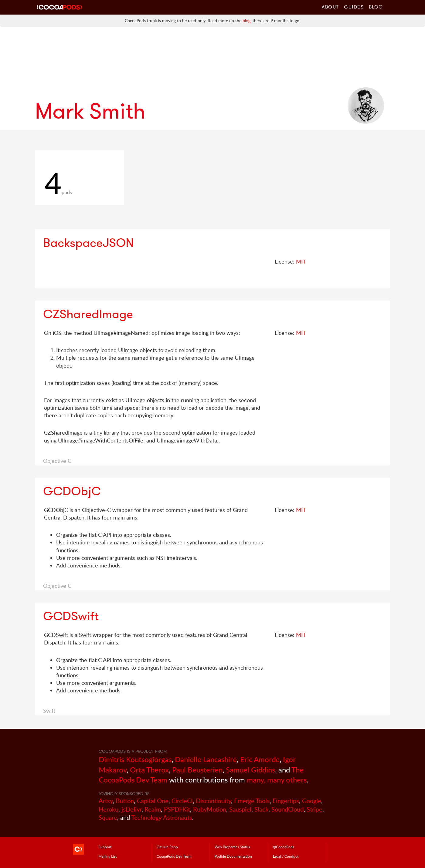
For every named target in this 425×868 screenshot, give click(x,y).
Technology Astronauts (162, 818)
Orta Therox (149, 770)
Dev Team (174, 856)
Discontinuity (213, 801)
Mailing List (107, 856)
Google (312, 801)
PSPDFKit (177, 809)
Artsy (106, 801)
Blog (376, 7)
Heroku (109, 809)
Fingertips (286, 801)
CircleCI (182, 801)
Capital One (153, 801)
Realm (153, 809)
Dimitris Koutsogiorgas (135, 759)
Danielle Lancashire (206, 759)
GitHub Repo (167, 847)
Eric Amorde (260, 759)
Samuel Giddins (250, 770)
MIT (301, 261)
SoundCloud (287, 809)
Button (125, 801)
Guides (354, 7)
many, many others (277, 780)
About (330, 7)
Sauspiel (240, 809)
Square (108, 818)
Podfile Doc (233, 856)
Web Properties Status (232, 847)
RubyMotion (210, 809)
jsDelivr (131, 809)
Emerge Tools (252, 801)
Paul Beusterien (197, 770)
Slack (261, 809)
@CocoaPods (284, 847)
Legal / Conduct (286, 856)
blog (246, 20)
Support (105, 847)
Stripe (314, 809)
